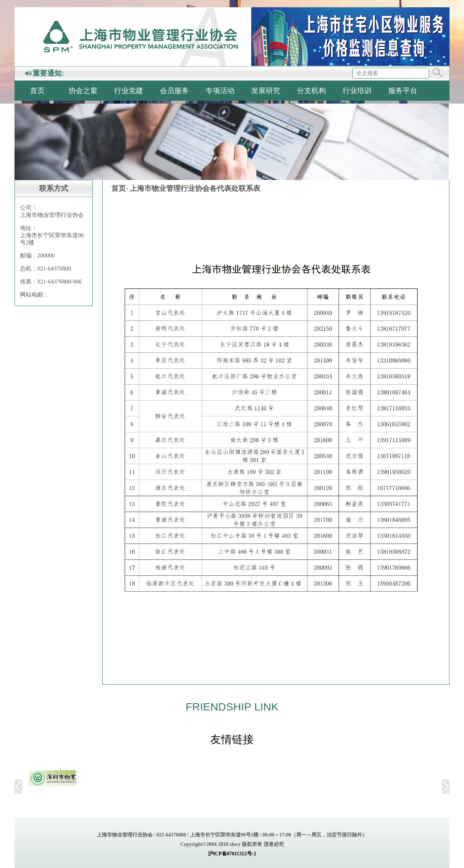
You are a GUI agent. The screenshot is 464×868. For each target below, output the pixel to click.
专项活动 (220, 91)
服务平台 (403, 91)
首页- (120, 188)
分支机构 (311, 91)
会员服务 (174, 91)
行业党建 (129, 91)
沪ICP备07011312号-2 (232, 854)
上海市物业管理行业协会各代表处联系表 (195, 188)
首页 (37, 91)
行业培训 (357, 91)
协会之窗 (83, 91)
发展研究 (266, 91)
